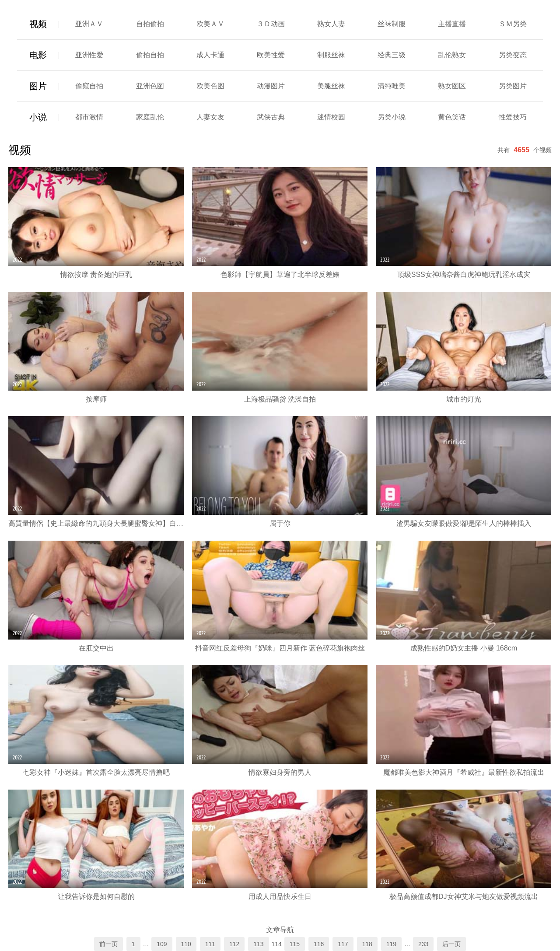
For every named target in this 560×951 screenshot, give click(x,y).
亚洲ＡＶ (89, 24)
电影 (38, 55)
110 (186, 944)
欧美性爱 (271, 55)
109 (162, 944)
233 (423, 944)
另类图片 (513, 86)
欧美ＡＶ (210, 24)
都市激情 (89, 117)
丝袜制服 (392, 24)
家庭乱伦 (150, 117)
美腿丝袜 (331, 86)
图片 (38, 86)
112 (234, 944)
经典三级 (392, 55)
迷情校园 (331, 117)
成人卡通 (210, 55)
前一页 (108, 944)
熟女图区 (452, 86)
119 (391, 944)
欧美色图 (210, 86)
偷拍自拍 (150, 55)
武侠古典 (271, 117)
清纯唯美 (392, 86)
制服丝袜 (331, 55)
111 (210, 944)
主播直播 (452, 24)
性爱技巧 (513, 117)
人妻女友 (210, 117)
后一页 (451, 944)
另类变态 (513, 55)
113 (258, 944)
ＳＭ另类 (513, 24)
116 (319, 944)
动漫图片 (271, 86)
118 (367, 944)
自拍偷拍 (150, 24)
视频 (38, 24)
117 (343, 944)
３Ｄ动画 (271, 24)
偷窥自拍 (89, 86)
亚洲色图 (150, 86)
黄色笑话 (452, 117)
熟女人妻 (331, 24)
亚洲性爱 (89, 55)
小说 (38, 117)
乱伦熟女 (452, 55)
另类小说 (392, 117)
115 (295, 944)
